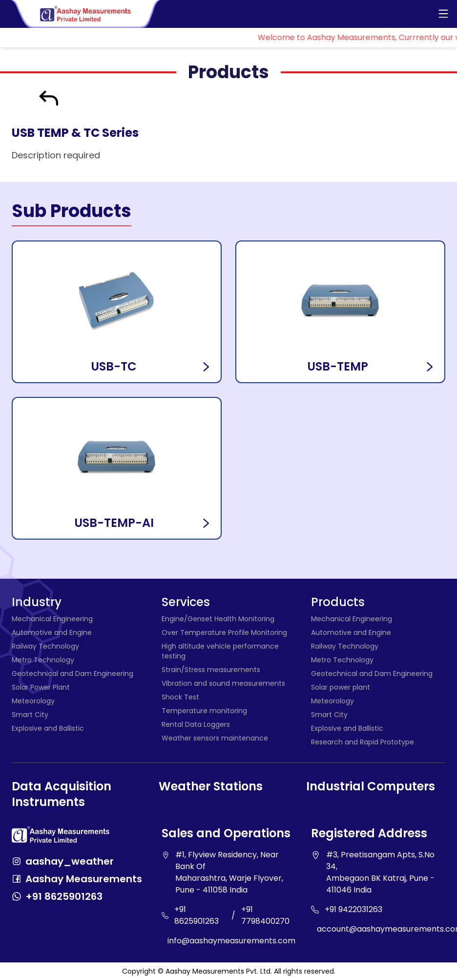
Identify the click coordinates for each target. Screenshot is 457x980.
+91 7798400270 (265, 915)
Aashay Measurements (84, 879)
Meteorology (33, 701)
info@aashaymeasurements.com (231, 941)
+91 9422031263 (353, 909)
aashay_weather (70, 861)
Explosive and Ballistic (48, 728)
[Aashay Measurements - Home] (86, 14)
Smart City (30, 715)
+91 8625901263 (64, 896)
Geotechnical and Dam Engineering (73, 674)
